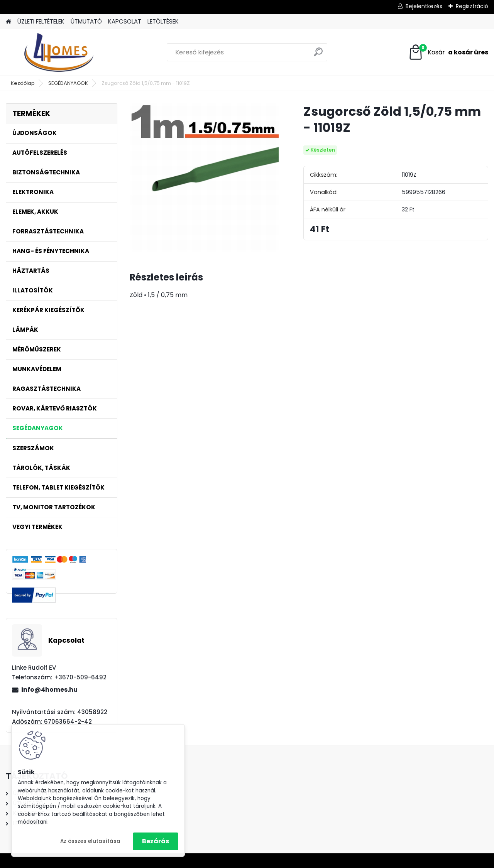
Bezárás (156, 841)
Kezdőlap (23, 83)
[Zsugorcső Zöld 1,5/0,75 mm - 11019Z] (204, 178)
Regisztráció (472, 6)
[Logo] (59, 52)
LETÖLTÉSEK (163, 21)
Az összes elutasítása (90, 841)
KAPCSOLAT (125, 21)
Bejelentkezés (424, 6)
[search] (318, 55)
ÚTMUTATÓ (86, 21)
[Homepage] (8, 22)
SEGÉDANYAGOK (68, 83)
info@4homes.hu (49, 690)
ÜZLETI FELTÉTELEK (41, 21)
